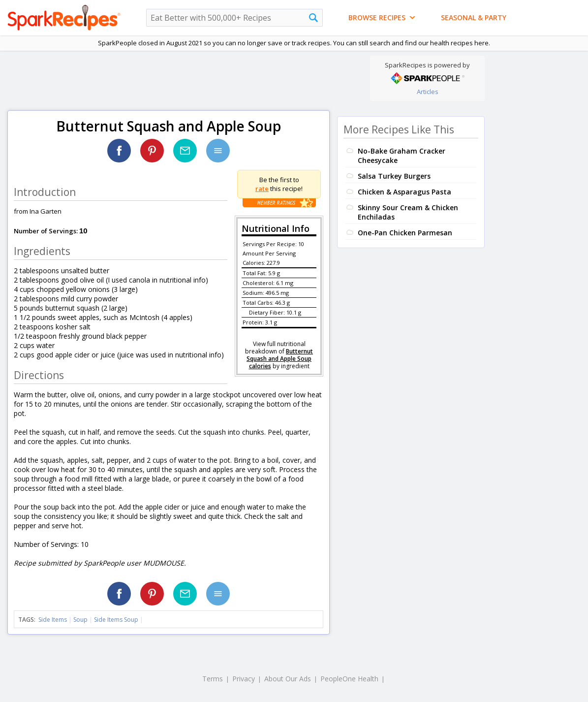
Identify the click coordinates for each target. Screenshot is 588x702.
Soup (80, 620)
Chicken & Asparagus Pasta (404, 192)
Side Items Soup (116, 620)
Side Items (53, 620)
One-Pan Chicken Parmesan (405, 233)
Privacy (244, 679)
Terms (213, 679)
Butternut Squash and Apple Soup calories (280, 359)
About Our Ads (288, 679)
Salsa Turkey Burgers (394, 176)
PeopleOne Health (349, 679)
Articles (428, 92)
